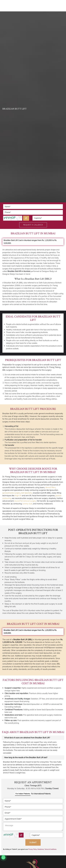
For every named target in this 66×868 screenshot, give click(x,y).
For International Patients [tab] (41, 794)
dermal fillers (50, 487)
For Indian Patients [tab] (23, 794)
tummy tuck (27, 504)
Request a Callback (33, 225)
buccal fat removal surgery (25, 501)
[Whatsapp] (3, 857)
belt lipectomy (27, 493)
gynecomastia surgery (11, 493)
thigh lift (18, 495)
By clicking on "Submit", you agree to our (30, 849)
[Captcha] (21, 835)
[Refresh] (26, 218)
